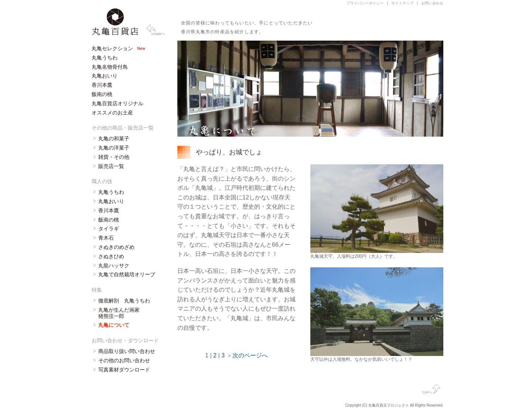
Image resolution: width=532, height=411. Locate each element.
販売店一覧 (111, 166)
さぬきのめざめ (116, 247)
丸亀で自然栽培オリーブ (127, 274)
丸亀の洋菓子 (114, 148)
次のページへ (250, 355)
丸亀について (114, 325)
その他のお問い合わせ (124, 360)
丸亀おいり (105, 76)
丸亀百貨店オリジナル (117, 103)
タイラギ (109, 229)
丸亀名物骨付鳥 (110, 67)
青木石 (106, 238)
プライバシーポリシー (365, 3)
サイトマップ (402, 3)
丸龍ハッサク (114, 266)
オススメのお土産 (112, 113)
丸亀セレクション (112, 48)
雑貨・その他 (114, 157)
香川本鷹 (102, 85)
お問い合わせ (432, 3)
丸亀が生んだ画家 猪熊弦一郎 (119, 313)
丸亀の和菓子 (114, 138)
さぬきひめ (111, 256)
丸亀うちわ (105, 58)
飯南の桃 (102, 94)
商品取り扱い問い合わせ (127, 351)
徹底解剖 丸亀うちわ (124, 301)
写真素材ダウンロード (124, 370)
